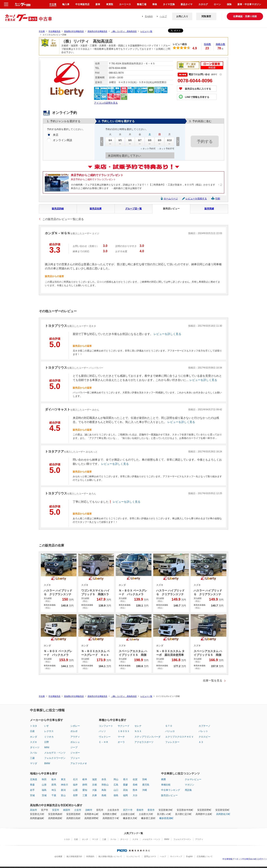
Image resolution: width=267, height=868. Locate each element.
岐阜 (85, 779)
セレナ (138, 726)
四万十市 (128, 810)
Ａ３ (201, 742)
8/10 (169, 142)
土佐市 (78, 810)
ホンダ (34, 737)
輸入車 (66, 4)
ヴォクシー (105, 737)
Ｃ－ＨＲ (104, 742)
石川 (75, 779)
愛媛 (125, 785)
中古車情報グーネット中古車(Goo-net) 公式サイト (245, 859)
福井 (75, 785)
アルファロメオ (79, 763)
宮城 (32, 795)
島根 (104, 795)
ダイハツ (35, 747)
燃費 (163, 779)
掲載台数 (220, 44)
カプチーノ (204, 726)
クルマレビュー (193, 779)
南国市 (67, 810)
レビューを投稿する (196, 199)
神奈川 (64, 785)
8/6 (130, 142)
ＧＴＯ (169, 726)
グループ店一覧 (133, 209)
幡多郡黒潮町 (166, 818)
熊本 (135, 790)
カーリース (125, 4)
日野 (47, 742)
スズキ (34, 742)
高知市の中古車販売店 (97, 31)
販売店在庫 (96, 209)
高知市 (34, 810)
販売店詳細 (58, 209)
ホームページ (171, 199)
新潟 (63, 790)
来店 (56, 135)
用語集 (188, 790)
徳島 (116, 795)
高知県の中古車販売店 (74, 31)
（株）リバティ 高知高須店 (124, 31)
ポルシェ (75, 742)
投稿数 (207, 44)
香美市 (151, 810)
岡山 (116, 779)
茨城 (44, 795)
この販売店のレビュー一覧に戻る (63, 219)
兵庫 (94, 795)
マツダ (34, 763)
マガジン (190, 785)
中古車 (42, 31)
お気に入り (182, 16)
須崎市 (89, 810)
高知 (125, 790)
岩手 (32, 790)
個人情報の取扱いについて (110, 856)
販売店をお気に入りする (198, 89)
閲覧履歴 (206, 16)
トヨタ (34, 726)
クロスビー (204, 737)
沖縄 (145, 790)
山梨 (75, 790)
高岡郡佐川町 (223, 814)
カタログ (203, 4)
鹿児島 (146, 785)
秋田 (44, 779)
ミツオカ (49, 737)
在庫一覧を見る (213, 681)
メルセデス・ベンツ (55, 753)
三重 (85, 795)
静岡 (85, 785)
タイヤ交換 (169, 4)
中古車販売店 (54, 31)
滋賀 (94, 779)
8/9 (160, 142)
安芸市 (56, 810)
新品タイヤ (187, 4)
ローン (217, 4)
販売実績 (209, 209)
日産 (32, 731)
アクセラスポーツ (144, 742)
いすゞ (48, 726)
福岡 (125, 795)
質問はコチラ (150, 856)
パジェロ (170, 731)
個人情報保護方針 (74, 856)
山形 (44, 785)
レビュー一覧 (146, 31)
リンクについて (133, 856)
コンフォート (106, 726)
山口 (116, 790)
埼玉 (54, 790)
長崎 (135, 785)
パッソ (102, 731)
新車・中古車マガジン (249, 4)
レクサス (49, 731)
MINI (47, 747)
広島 (116, 785)
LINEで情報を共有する (197, 97)
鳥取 (104, 790)
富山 (63, 795)
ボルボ (74, 731)
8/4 (110, 142)
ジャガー (75, 753)
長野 (75, 795)
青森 (32, 785)
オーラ (121, 742)
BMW (47, 763)
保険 (229, 4)
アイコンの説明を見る (106, 103)
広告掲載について (205, 856)
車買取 (110, 4)
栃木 (54, 779)
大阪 (94, 790)
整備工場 (142, 4)
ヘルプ (163, 16)
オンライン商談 (63, 140)
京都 (94, 785)
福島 (44, 790)
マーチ (121, 737)
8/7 (140, 142)
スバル (34, 753)
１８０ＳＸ (124, 731)
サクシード (124, 726)
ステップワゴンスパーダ (148, 737)
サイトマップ (176, 856)
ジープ (74, 747)
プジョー (75, 758)
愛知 (85, 790)
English (149, 16)
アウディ (75, 737)
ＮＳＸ (138, 731)
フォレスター (172, 742)
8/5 (120, 142)
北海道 (34, 779)
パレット (203, 731)
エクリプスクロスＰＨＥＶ (179, 737)
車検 (155, 4)
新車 (98, 4)
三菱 (32, 758)
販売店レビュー (171, 209)
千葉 (54, 795)
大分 (135, 795)
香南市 (140, 810)
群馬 (54, 785)
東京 (63, 779)
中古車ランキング (171, 790)
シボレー (75, 726)
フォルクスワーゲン (55, 758)
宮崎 (145, 779)
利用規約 (90, 856)
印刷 (218, 199)
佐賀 (135, 779)
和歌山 (105, 785)
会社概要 (58, 856)
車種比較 (166, 785)
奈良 (104, 779)
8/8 (150, 142)
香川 (125, 779)
